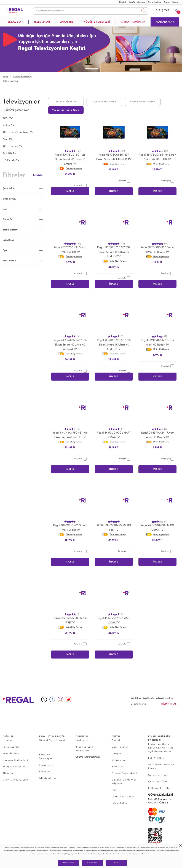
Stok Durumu (9, 261)
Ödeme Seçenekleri (124, 773)
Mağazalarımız (137, 2)
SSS (114, 790)
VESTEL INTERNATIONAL (88, 757)
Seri (5, 209)
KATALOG (45, 755)
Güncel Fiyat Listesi (52, 740)
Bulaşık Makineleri (14, 767)
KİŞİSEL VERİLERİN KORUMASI (159, 739)
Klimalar (8, 773)
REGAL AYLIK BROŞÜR (52, 737)
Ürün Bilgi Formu (74, 169)
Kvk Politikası (157, 758)
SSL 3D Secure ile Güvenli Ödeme (160, 801)
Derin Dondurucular (15, 780)
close (180, 846)
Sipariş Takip (171, 2)
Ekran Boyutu (9, 199)
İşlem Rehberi (121, 803)
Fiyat (5, 250)
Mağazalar (119, 760)
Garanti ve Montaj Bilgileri (124, 782)
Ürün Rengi (8, 240)
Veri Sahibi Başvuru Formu (161, 767)
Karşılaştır (80, 185)
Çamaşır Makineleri (15, 760)
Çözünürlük (8, 189)
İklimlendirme (48, 778)
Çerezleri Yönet (92, 863)
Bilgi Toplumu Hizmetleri (84, 749)
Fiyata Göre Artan (104, 102)
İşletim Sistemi (10, 230)
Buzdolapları (11, 754)
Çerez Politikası (77, 854)
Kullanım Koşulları (160, 788)
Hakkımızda (83, 740)
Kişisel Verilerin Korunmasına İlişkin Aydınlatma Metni (161, 748)
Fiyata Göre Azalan (143, 102)
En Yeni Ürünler (66, 102)
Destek (123, 2)
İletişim (117, 754)
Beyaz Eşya (46, 765)
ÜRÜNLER (8, 737)
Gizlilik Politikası (123, 797)
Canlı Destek (120, 747)
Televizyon (46, 759)
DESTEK (116, 737)
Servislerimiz (155, 2)
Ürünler (8, 740)
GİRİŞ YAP (163, 10)
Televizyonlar (11, 747)
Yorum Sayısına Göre (66, 110)
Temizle (38, 175)
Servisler (118, 767)
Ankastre (45, 772)
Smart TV (8, 220)
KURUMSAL (82, 737)
